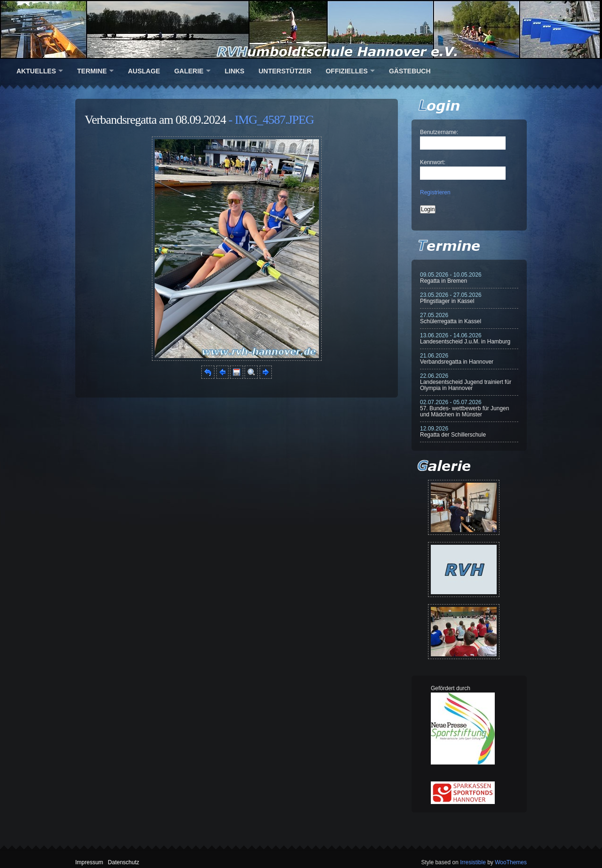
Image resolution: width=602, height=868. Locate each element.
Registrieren (435, 192)
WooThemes (511, 862)
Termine (92, 71)
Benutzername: (439, 132)
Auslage (144, 71)
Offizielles (346, 71)
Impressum (89, 862)
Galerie (189, 71)
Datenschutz (123, 862)
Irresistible (473, 862)
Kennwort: (433, 162)
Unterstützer (285, 71)
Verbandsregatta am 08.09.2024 (155, 120)
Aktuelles (36, 71)
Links (235, 71)
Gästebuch (410, 71)
